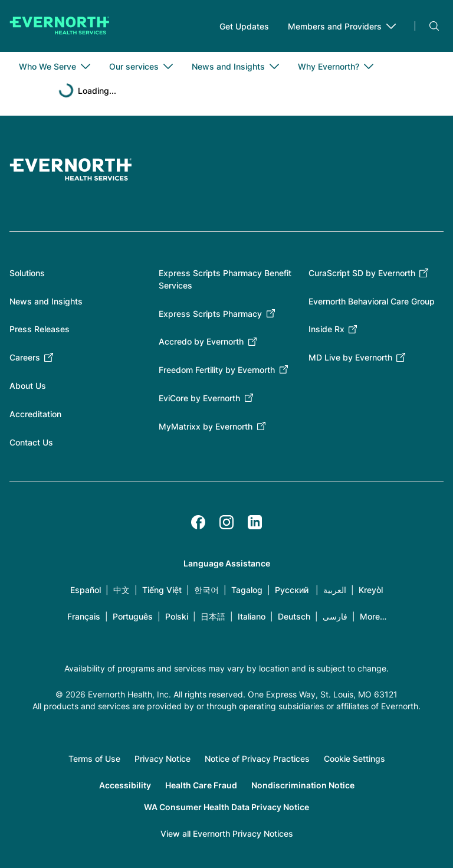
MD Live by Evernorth (350, 357)
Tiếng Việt (162, 590)
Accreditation (35, 414)
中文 (122, 590)
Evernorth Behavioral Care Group (372, 301)
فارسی (335, 616)
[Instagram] (226, 522)
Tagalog (247, 590)
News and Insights (46, 301)
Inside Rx (326, 329)
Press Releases (40, 329)
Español (86, 590)
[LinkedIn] (255, 522)
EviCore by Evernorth (199, 398)
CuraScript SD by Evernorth (362, 273)
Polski (177, 616)
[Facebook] (198, 522)
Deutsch (294, 616)
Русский (292, 590)
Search (434, 26)
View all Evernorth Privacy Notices (227, 833)
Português (133, 616)
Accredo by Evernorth (201, 341)
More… (373, 616)
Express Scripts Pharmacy (210, 314)
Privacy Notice (163, 759)
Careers (25, 357)
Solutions (27, 273)
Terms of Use (94, 759)
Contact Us (31, 442)
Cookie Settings (354, 759)
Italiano (252, 616)
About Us (28, 386)
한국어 (206, 590)
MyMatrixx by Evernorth (206, 426)
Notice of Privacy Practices (257, 759)
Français (84, 616)
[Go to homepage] (60, 26)
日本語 (213, 616)
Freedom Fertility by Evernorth (217, 370)
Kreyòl (371, 590)
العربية (335, 590)
